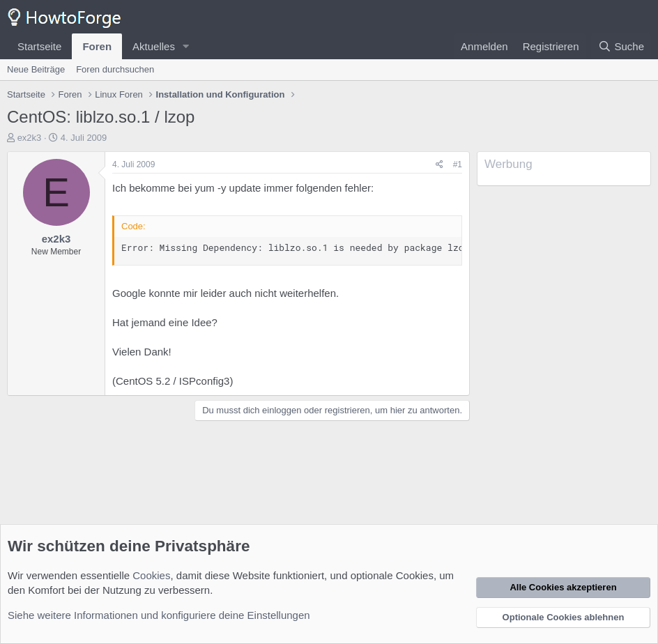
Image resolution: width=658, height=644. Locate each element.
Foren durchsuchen (115, 69)
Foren (97, 46)
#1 (458, 164)
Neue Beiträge (36, 69)
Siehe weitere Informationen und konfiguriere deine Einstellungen (159, 615)
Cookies (151, 575)
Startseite (39, 46)
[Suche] (621, 46)
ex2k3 (30, 138)
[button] (186, 46)
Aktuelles (154, 46)
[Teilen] (439, 165)
